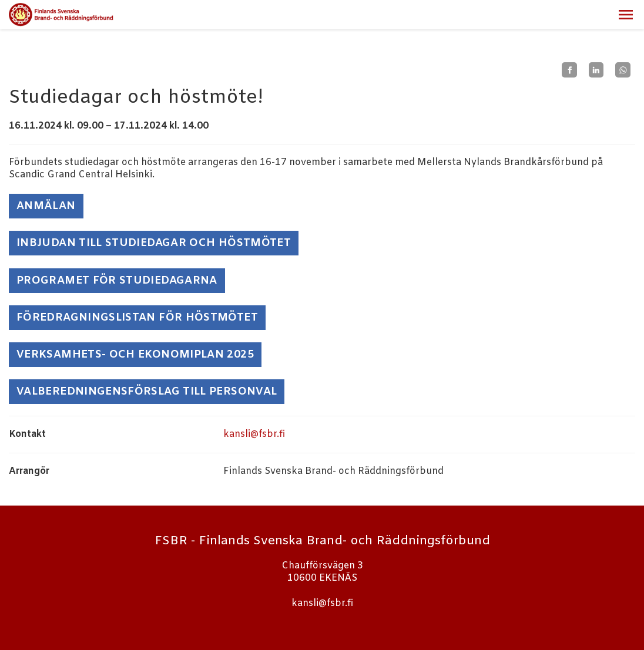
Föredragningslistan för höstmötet (137, 318)
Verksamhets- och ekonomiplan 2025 (135, 355)
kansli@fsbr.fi (254, 434)
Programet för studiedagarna (117, 281)
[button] (626, 15)
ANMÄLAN (46, 206)
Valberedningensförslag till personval (147, 392)
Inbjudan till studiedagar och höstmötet (154, 243)
